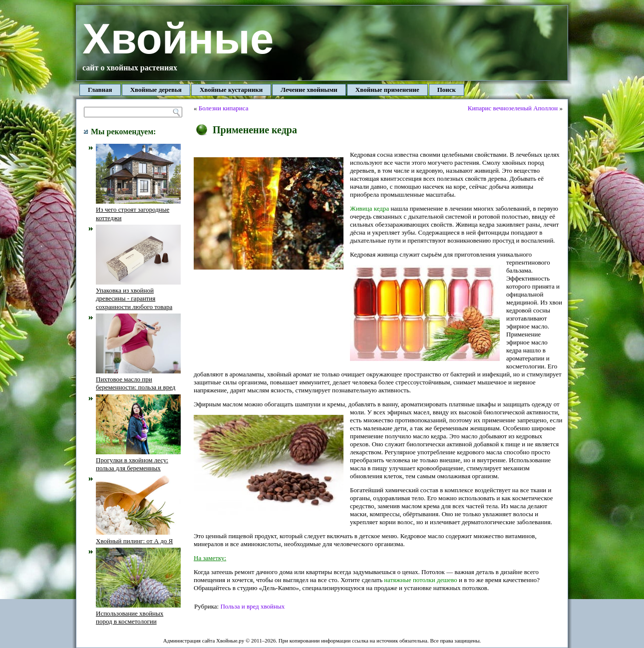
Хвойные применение (387, 90)
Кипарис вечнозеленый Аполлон (513, 108)
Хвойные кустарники (231, 90)
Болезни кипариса (224, 108)
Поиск (447, 90)
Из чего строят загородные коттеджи (138, 210)
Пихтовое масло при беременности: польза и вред (138, 379)
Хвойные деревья (156, 90)
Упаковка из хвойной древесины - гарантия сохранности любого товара (138, 295)
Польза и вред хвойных (252, 606)
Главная (100, 90)
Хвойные (178, 39)
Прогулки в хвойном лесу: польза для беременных (138, 460)
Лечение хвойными (309, 90)
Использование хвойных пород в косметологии (138, 614)
